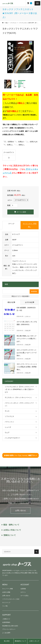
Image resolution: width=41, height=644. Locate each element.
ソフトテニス (9, 416)
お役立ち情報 (6, 592)
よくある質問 (6, 633)
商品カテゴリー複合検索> (20, 296)
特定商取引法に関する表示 (10, 626)
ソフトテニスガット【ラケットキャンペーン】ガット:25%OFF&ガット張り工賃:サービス (20, 389)
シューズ (8, 427)
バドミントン (9, 422)
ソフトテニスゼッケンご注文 (11, 599)
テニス (7, 411)
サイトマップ (6, 603)
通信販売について (20, 641)
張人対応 (7, 641)
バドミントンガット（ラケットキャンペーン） (19, 404)
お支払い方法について (12, 530)
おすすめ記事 (30, 302)
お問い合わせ (21, 511)
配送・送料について (11, 525)
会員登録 (23, 589)
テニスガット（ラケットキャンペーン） (19, 397)
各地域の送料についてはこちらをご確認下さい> (20, 455)
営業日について (10, 535)
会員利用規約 (6, 622)
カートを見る (24, 596)
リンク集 (5, 606)
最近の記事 (11, 302)
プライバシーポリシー (9, 629)
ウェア (7, 433)
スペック (11, 224)
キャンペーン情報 (8, 589)
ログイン (23, 592)
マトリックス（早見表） (30, 225)
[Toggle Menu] (37, 3)
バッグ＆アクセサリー (12, 438)
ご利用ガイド (6, 619)
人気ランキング (34, 641)
